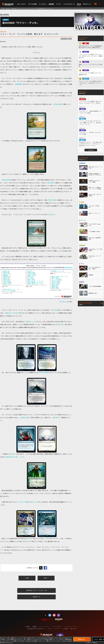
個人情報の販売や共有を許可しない (36, 629)
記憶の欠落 (31, 272)
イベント (59, 4)
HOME (3, 8)
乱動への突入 (32, 275)
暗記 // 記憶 (31, 280)
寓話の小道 (7, 284)
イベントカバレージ (69, 4)
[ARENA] (70, 267)
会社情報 (66, 629)
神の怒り (30, 277)
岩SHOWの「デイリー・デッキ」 (19, 8)
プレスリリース (57, 629)
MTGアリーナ (87, 4)
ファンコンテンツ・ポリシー (71, 627)
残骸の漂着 (55, 288)
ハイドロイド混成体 (9, 291)
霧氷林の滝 (7, 277)
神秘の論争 (55, 285)
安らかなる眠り (56, 281)
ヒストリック (64, 39)
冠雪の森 (6, 271)
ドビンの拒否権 (56, 279)
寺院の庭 (6, 278)
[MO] (65, 267)
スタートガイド (21, 4)
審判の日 (55, 286)
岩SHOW (70, 39)
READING (8, 8)
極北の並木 (7, 280)
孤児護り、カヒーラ (58, 271)
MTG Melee (63, 302)
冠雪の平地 (7, 274)
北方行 (51, 214)
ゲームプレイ (43, 4)
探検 (20, 313)
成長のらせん (10, 313)
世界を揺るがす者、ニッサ (35, 284)
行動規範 (34, 627)
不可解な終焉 (32, 274)
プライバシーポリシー (44, 627)
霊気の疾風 (55, 278)
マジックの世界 (32, 4)
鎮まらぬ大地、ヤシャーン (11, 289)
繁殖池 (6, 275)
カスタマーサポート (57, 627)
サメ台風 (30, 278)
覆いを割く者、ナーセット (35, 281)
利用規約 (28, 627)
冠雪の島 (6, 272)
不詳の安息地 (8, 283)
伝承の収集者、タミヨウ (35, 283)
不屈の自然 (58, 104)
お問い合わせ (73, 629)
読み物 (79, 4)
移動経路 (18, 84)
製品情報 (51, 4)
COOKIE (49, 629)
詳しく (95, 642)
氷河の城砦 (7, 281)
